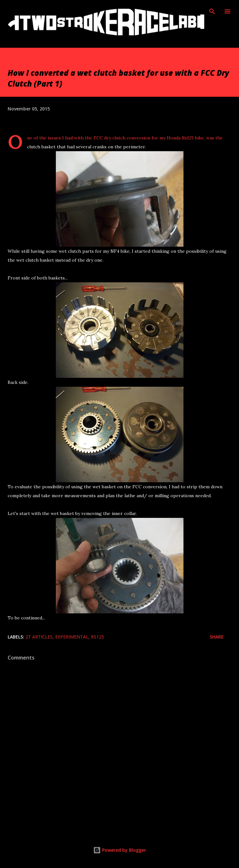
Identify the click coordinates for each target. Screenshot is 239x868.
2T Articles (39, 637)
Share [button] (217, 637)
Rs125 (97, 637)
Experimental (72, 637)
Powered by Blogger (120, 850)
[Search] (212, 11)
